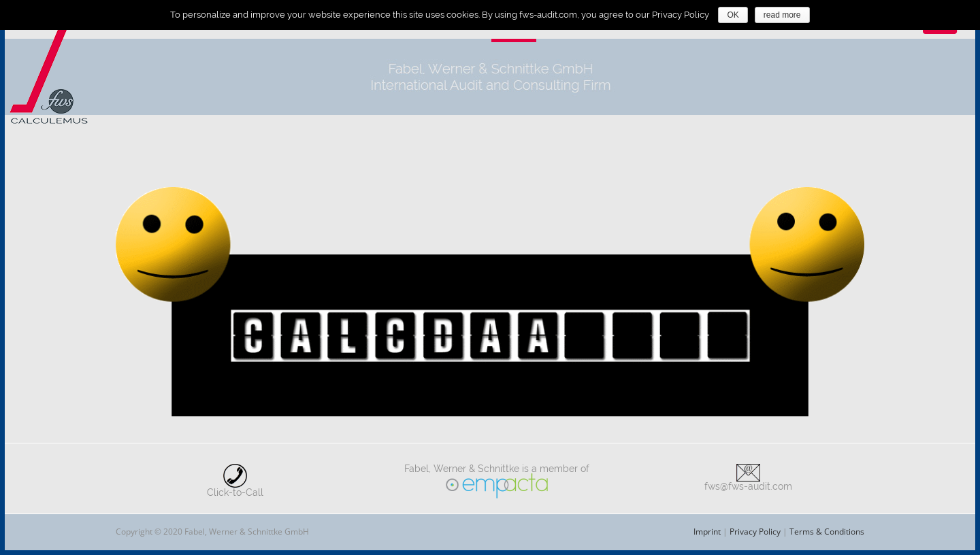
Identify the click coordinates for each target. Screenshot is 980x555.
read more (782, 15)
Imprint (707, 532)
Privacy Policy (755, 532)
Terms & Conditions (827, 532)
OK (733, 15)
